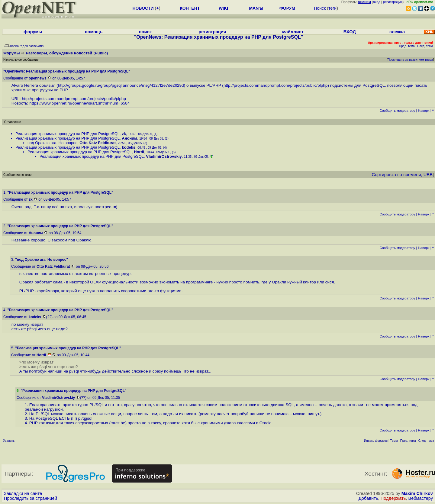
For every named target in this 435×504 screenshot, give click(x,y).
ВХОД (350, 32)
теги (332, 8)
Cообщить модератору (397, 111)
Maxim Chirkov (417, 493)
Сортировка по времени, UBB (402, 175)
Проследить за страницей (31, 498)
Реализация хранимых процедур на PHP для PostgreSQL (68, 134)
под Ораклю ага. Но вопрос (52, 143)
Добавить (368, 498)
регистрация (393, 2)
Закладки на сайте (23, 493)
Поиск (320, 8)
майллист (293, 32)
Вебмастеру (421, 498)
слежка (397, 32)
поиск (145, 32)
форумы (33, 32)
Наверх (424, 111)
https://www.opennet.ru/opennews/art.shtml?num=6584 (79, 103)
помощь (94, 32)
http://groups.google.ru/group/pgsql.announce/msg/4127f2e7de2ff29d (121, 85)
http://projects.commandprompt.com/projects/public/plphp (276, 85)
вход (377, 2)
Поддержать (393, 498)
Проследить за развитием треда (410, 60)
